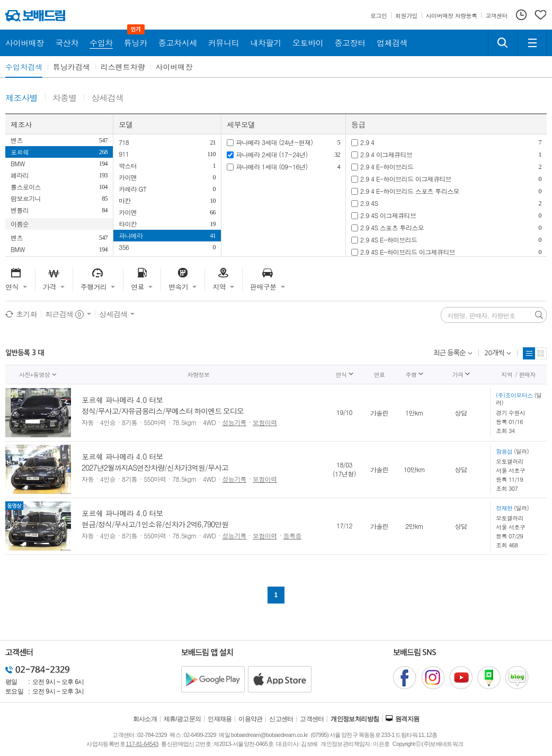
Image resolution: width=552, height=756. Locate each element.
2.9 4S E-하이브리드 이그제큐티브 (408, 252)
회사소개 (145, 719)
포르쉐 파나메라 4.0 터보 (122, 400)
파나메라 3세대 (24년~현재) (274, 142)
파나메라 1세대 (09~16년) (271, 166)
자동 (88, 422)
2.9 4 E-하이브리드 (387, 166)
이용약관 (251, 719)
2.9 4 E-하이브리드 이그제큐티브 (406, 179)
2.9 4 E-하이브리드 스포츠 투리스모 (410, 191)
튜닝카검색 (72, 67)
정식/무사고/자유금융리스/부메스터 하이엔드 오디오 (163, 411)
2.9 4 (367, 142)
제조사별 (21, 98)
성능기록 (234, 422)
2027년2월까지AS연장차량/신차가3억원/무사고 (155, 467)
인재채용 (220, 719)
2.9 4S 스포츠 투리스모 (392, 227)
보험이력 (265, 422)
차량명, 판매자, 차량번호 (481, 316)
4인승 (108, 422)
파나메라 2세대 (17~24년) (271, 154)
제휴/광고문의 (182, 719)
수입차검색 (24, 67)
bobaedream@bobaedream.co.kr (269, 735)
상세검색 (107, 98)
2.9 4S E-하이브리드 (389, 240)
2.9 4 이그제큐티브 (386, 154)
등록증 (292, 535)
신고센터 (281, 719)
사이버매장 (174, 67)
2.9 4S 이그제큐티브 (388, 215)
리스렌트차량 (123, 67)
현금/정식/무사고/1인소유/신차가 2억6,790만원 (155, 524)
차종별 (65, 98)
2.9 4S (369, 203)
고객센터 (312, 719)
